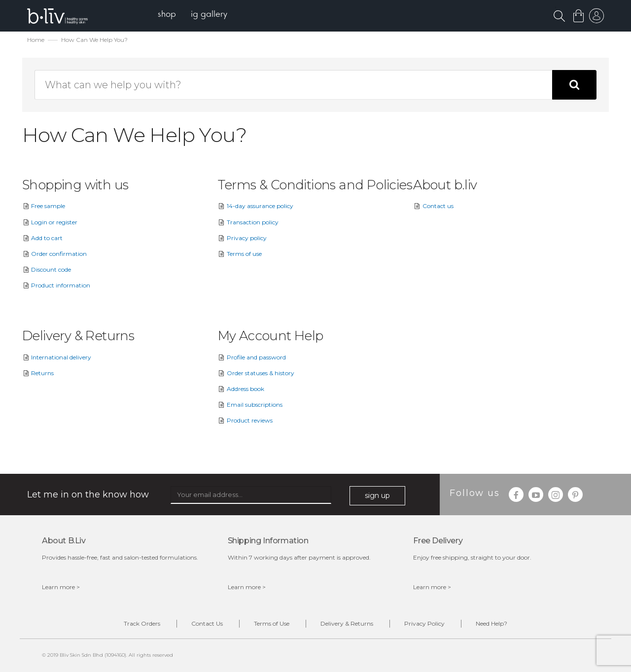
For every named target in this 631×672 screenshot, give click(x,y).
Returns (38, 373)
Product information (56, 285)
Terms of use (240, 254)
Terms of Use (272, 623)
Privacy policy (242, 238)
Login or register (50, 222)
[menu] (193, 15)
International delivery (57, 357)
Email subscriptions (250, 405)
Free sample (44, 206)
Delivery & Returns (347, 623)
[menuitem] (167, 15)
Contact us (433, 206)
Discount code (47, 269)
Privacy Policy (424, 623)
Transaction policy (248, 222)
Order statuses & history (256, 373)
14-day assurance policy (256, 206)
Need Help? (491, 623)
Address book (241, 389)
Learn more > (61, 587)
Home (36, 40)
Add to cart (42, 238)
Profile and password (252, 357)
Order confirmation (54, 254)
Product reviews (245, 420)
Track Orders (142, 623)
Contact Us (207, 623)
